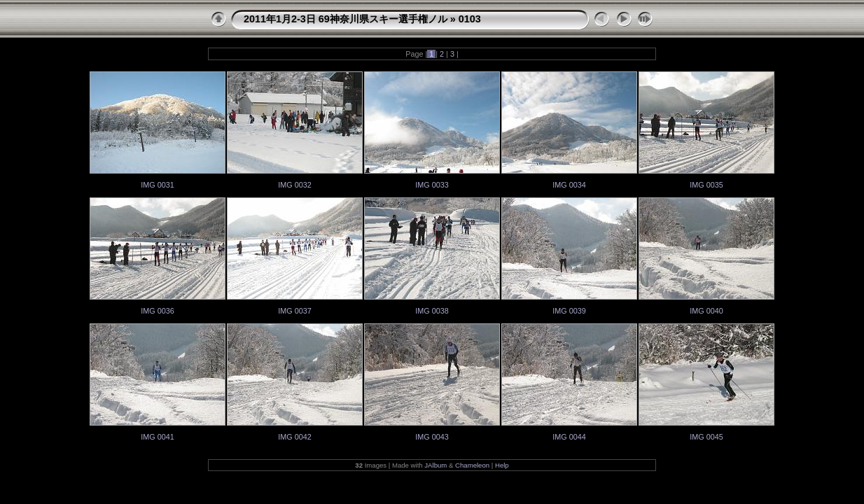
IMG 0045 (706, 437)
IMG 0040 (706, 311)
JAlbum (436, 465)
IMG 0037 (294, 311)
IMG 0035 (706, 185)
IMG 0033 (432, 185)
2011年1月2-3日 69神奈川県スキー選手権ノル (346, 19)
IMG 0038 (432, 311)
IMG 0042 (294, 437)
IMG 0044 (569, 437)
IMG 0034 (569, 185)
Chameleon (472, 465)
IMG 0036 (157, 311)
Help (502, 465)
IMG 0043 (432, 437)
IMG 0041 (157, 437)
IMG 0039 (569, 311)
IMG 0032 (294, 185)
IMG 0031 (157, 185)
